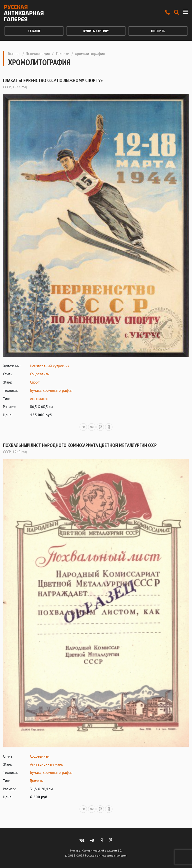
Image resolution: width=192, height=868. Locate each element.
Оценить (158, 31)
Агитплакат (39, 399)
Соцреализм (40, 374)
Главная (14, 54)
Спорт (35, 382)
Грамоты (37, 781)
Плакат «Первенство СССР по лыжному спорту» (53, 80)
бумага (36, 390)
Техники (62, 54)
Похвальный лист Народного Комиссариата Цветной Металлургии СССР (80, 445)
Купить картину (96, 31)
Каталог (34, 31)
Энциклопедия (38, 54)
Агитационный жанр (47, 764)
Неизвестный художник (50, 366)
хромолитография (58, 390)
